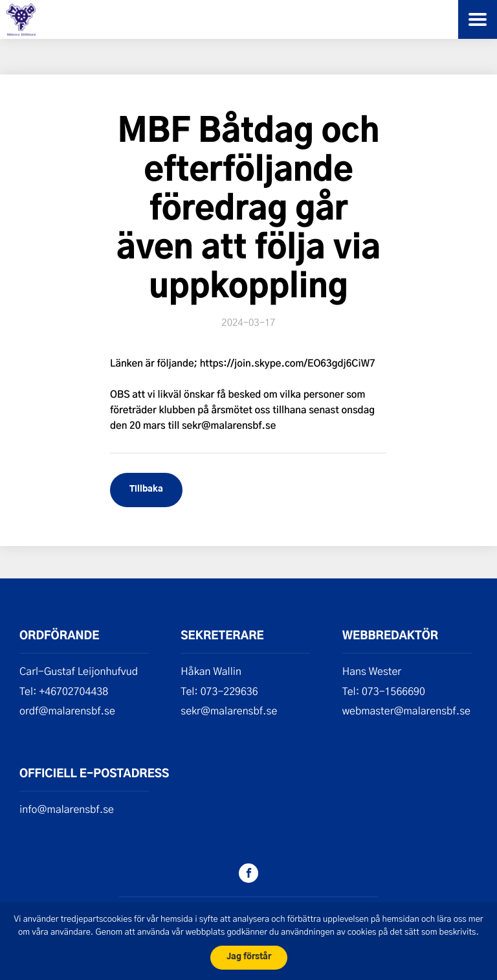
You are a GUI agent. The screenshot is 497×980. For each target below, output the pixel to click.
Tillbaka (146, 489)
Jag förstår (249, 957)
